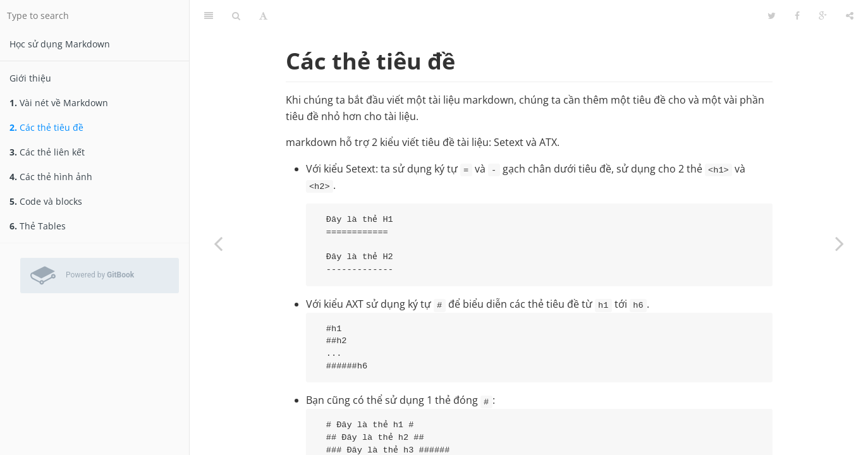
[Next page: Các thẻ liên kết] (840, 243)
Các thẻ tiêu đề (46, 127)
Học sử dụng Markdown (60, 44)
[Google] (823, 16)
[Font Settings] (263, 16)
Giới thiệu (30, 78)
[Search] (236, 16)
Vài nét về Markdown (59, 103)
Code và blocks (46, 201)
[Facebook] (797, 16)
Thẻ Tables (38, 226)
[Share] (850, 16)
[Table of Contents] (209, 16)
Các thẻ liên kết (47, 152)
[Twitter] (772, 16)
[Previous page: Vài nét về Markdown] (218, 243)
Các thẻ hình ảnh (51, 177)
